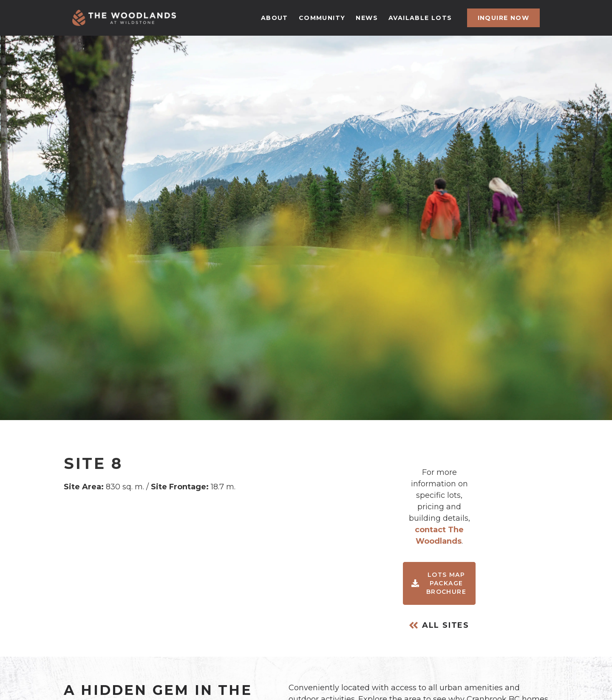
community (322, 18)
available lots (420, 18)
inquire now (503, 18)
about (275, 18)
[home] (124, 18)
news (367, 18)
